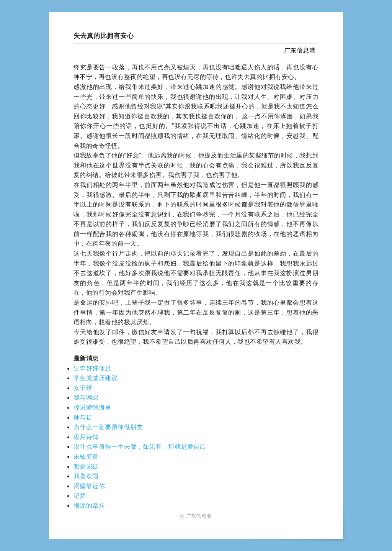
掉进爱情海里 (92, 408)
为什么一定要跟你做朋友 (108, 427)
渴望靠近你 (89, 486)
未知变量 (86, 457)
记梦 (80, 496)
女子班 (83, 388)
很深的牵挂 (89, 506)
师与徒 (83, 417)
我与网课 (86, 398)
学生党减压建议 (96, 378)
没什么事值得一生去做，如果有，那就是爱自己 (140, 447)
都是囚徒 (86, 467)
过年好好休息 (92, 368)
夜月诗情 (86, 437)
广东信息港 (300, 50)
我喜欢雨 (86, 476)
